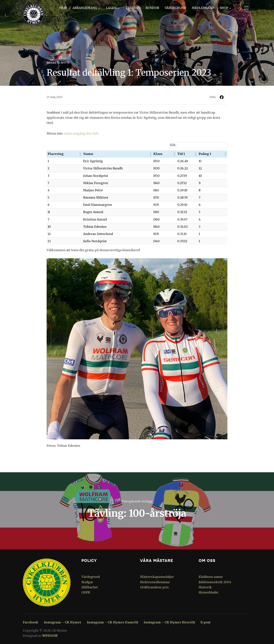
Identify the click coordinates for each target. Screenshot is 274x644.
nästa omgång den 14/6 (81, 133)
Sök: (173, 145)
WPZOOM (50, 636)
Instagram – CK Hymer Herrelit (169, 622)
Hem (63, 8)
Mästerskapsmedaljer (157, 577)
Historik (205, 587)
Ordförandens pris (154, 587)
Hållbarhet (90, 587)
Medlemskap (203, 8)
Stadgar (87, 582)
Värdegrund (175, 8)
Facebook (31, 622)
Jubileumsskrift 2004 (215, 582)
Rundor (152, 8)
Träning (133, 8)
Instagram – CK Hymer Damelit (112, 622)
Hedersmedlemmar (155, 582)
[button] (80, 154)
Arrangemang (85, 8)
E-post (205, 622)
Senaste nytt (58, 63)
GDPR (86, 592)
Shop (224, 8)
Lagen (111, 8)
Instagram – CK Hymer (63, 622)
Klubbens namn (211, 577)
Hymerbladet (209, 592)
